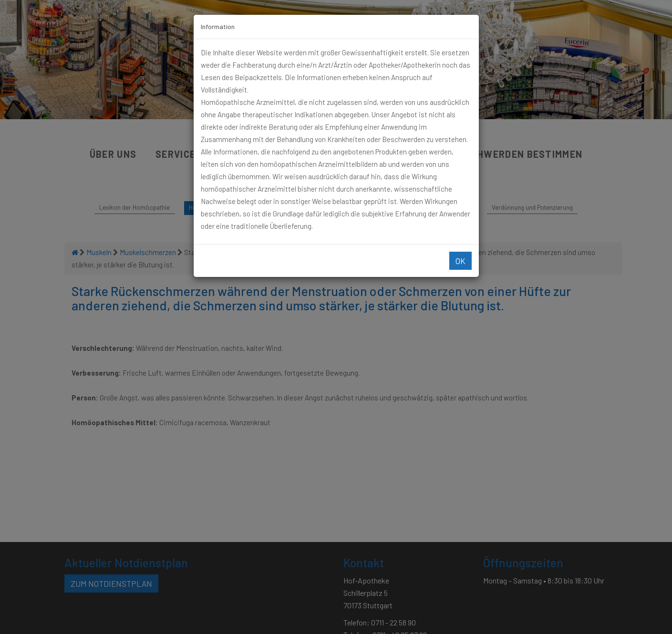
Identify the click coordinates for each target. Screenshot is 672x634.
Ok (460, 261)
